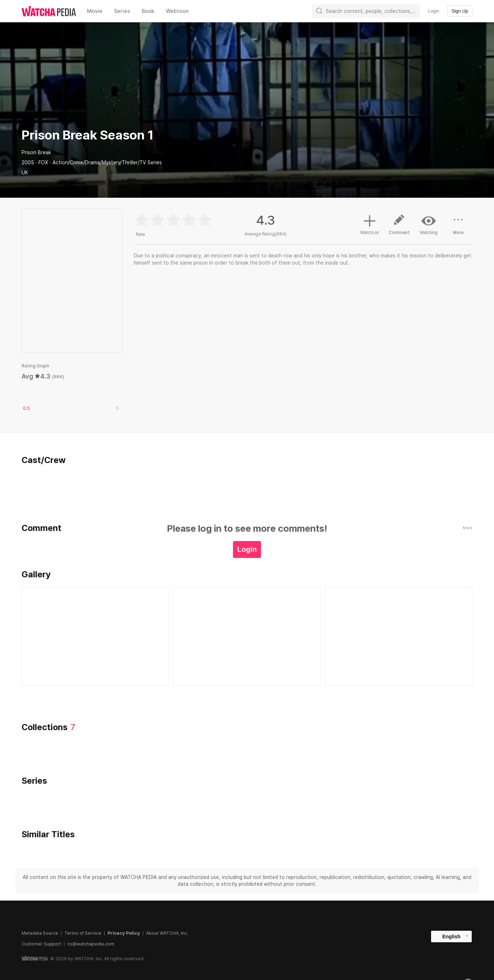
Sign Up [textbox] (460, 11)
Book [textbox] (148, 11)
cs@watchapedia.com (91, 944)
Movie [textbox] (95, 11)
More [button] (458, 227)
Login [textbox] (434, 11)
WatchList (370, 224)
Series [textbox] (122, 11)
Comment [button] (399, 227)
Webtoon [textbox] (177, 11)
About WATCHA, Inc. (167, 933)
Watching (429, 224)
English (451, 937)
